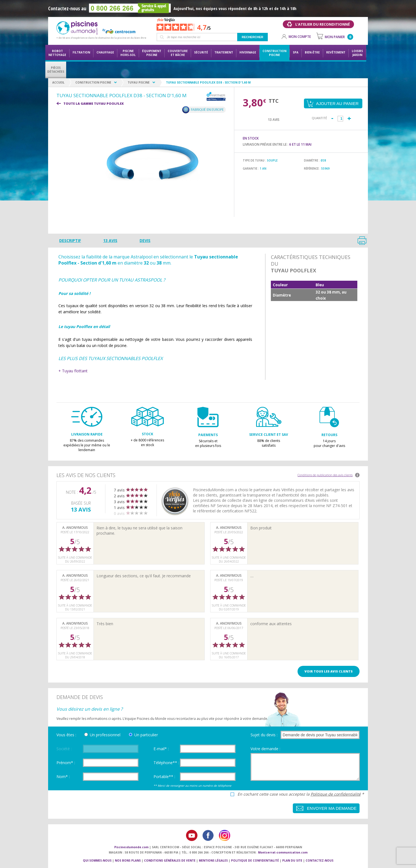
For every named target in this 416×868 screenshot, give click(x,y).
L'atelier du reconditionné (323, 24)
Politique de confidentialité (336, 794)
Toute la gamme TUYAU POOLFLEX (94, 103)
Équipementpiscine (152, 53)
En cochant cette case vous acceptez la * (301, 794)
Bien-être (312, 52)
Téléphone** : (166, 763)
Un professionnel (105, 735)
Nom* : (63, 777)
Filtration (81, 52)
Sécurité (201, 52)
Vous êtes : (66, 735)
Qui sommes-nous (97, 860)
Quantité (319, 118)
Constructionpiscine (274, 53)
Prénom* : (66, 763)
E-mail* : (161, 749)
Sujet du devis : (264, 735)
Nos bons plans (128, 860)
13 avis (110, 240)
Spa (296, 52)
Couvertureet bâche (178, 53)
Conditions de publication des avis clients (325, 475)
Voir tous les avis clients (329, 671)
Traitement (224, 52)
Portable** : (164, 777)
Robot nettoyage (57, 53)
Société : (64, 749)
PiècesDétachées (56, 70)
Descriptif (70, 240)
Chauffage (105, 52)
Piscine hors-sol (128, 53)
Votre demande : (265, 749)
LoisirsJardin (357, 53)
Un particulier (146, 735)
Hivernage (248, 52)
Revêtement (336, 52)
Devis (145, 240)
